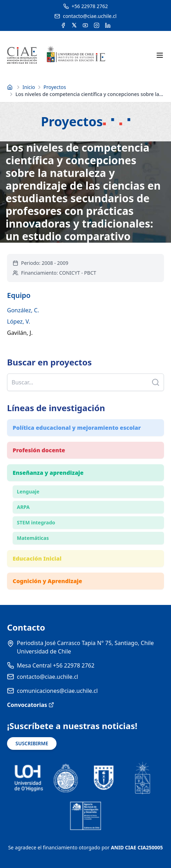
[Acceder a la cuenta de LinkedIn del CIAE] (108, 25)
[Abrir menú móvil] (160, 55)
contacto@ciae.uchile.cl (47, 677)
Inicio (29, 87)
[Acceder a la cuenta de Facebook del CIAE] (63, 25)
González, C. (23, 310)
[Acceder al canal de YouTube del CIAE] (85, 25)
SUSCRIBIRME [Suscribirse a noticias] (32, 743)
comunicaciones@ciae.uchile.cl (57, 691)
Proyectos (55, 87)
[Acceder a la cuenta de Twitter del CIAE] (74, 25)
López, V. (19, 321)
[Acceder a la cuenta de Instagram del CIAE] (97, 25)
